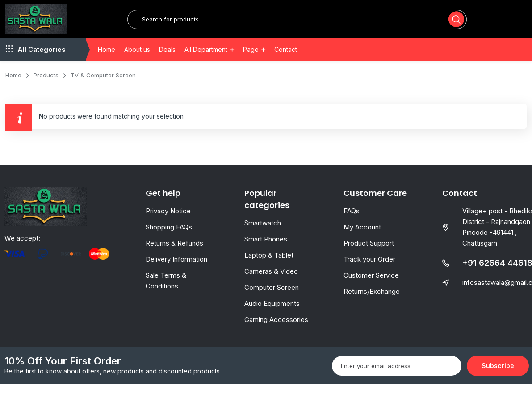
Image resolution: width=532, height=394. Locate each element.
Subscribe (498, 375)
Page (251, 59)
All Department (206, 59)
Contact (286, 59)
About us (137, 59)
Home (107, 59)
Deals (167, 59)
